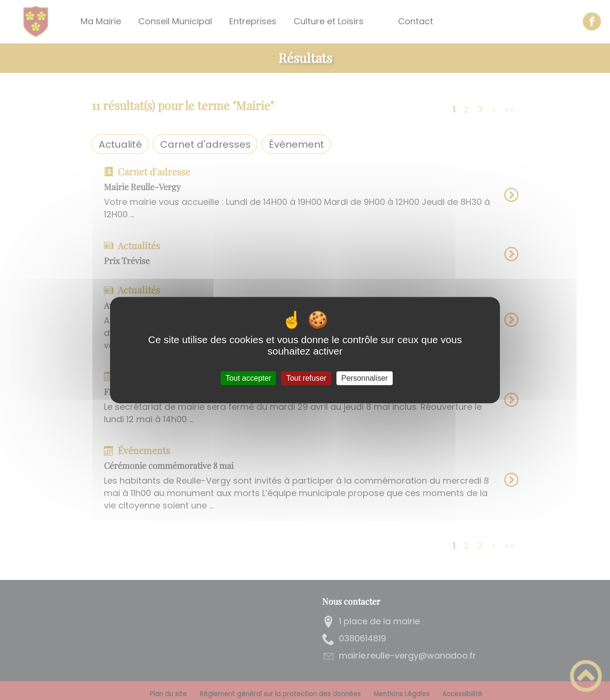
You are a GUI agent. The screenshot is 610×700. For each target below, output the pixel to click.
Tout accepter (248, 378)
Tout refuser (306, 378)
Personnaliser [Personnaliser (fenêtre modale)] (365, 378)
